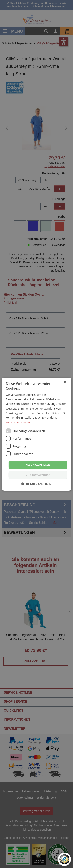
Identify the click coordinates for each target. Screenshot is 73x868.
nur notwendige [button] (38, 475)
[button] (36, 484)
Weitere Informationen (20, 422)
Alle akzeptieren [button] (38, 465)
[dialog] (36, 434)
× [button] (65, 382)
